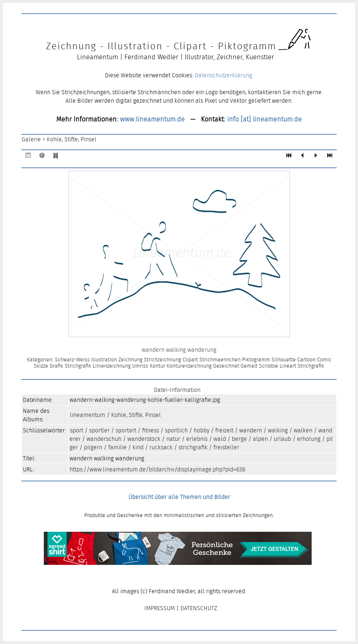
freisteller (226, 447)
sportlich (176, 430)
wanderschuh (104, 439)
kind (138, 447)
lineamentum (88, 415)
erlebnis (197, 439)
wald (220, 439)
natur (173, 439)
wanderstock (144, 439)
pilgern (93, 447)
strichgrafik (193, 447)
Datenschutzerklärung (223, 75)
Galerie (31, 139)
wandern (251, 430)
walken (303, 430)
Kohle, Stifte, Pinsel (72, 139)
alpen (260, 439)
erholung (309, 439)
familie (117, 447)
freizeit (224, 430)
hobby (201, 430)
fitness (150, 430)
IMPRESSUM (159, 608)
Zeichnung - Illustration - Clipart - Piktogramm (161, 46)
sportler (99, 430)
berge (239, 439)
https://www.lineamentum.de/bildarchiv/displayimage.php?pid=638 (157, 469)
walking (278, 430)
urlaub (282, 439)
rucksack (161, 447)
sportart (126, 430)
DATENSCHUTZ (199, 608)
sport (77, 430)
